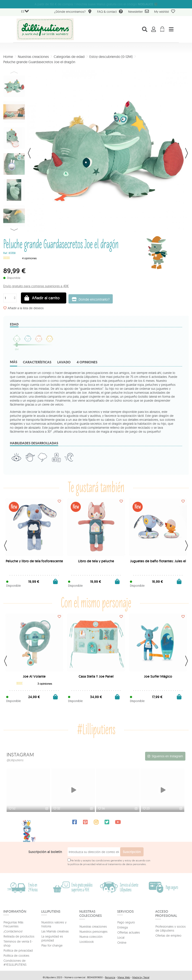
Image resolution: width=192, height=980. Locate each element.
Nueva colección (91, 936)
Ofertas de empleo (168, 935)
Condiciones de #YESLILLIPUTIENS (15, 962)
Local (121, 937)
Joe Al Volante (34, 676)
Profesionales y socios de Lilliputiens (171, 928)
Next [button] (14, 230)
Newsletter (138, 11)
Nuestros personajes (93, 931)
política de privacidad (83, 864)
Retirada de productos (19, 936)
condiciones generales (109, 860)
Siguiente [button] (186, 153)
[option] (29, 790)
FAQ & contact (110, 12)
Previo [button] (29, 153)
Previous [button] (14, 72)
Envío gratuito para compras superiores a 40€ (36, 286)
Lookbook (87, 941)
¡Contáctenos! (13, 931)
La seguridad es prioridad (52, 938)
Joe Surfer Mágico (158, 676)
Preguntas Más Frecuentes (13, 924)
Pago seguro (126, 922)
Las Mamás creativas (55, 931)
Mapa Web (124, 977)
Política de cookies (16, 955)
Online (122, 942)
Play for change (52, 945)
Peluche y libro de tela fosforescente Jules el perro (34, 563)
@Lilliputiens (15, 760)
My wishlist (165, 11)
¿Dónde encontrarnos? (73, 12)
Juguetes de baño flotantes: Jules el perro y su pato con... (158, 563)
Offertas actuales (129, 932)
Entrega (123, 927)
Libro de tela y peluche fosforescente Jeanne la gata (96, 563)
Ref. (6, 253)
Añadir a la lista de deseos (26, 308)
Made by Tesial (141, 977)
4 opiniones (87, 362)
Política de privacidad (18, 950)
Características (37, 362)
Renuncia (110, 977)
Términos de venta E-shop (18, 943)
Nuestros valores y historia (54, 924)
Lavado (64, 362)
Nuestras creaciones (93, 926)
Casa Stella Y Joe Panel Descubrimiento (96, 678)
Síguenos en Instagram (167, 756)
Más (14, 362)
